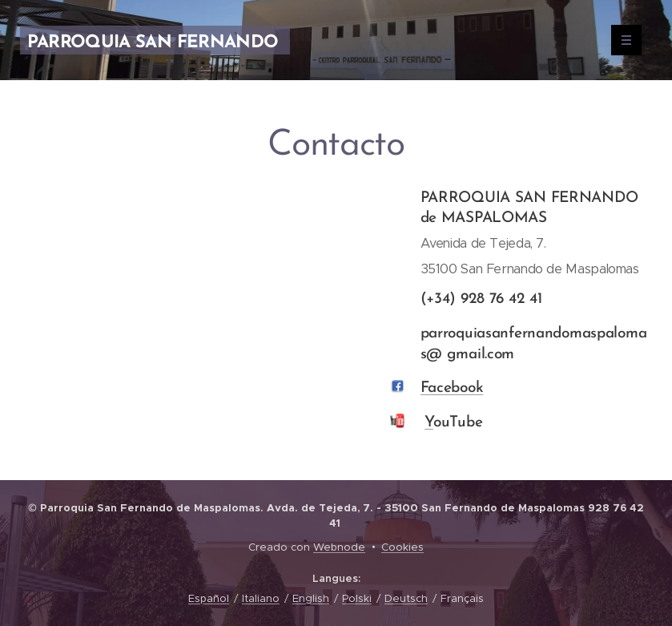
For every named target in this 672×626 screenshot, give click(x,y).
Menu (621, 40)
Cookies (402, 547)
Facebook (451, 388)
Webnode (339, 547)
